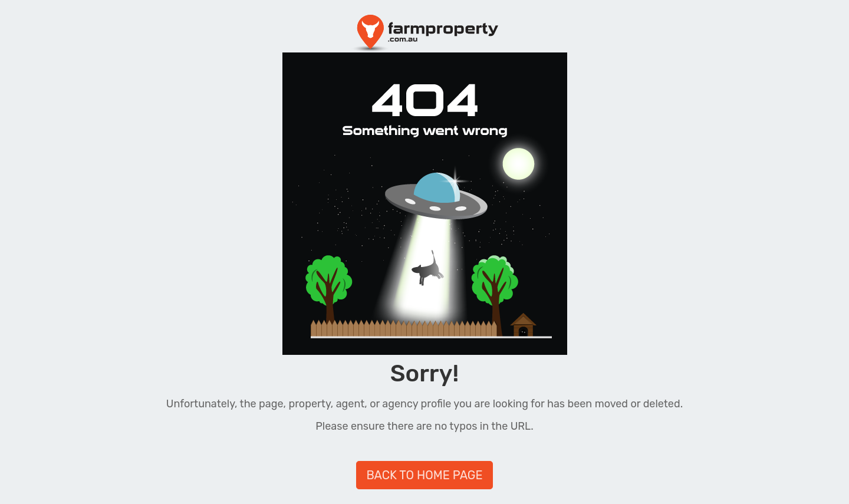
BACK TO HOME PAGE (424, 475)
